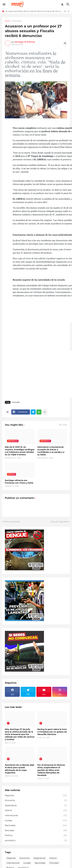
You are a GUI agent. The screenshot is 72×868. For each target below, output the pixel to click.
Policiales (17, 21)
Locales (36, 821)
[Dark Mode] (63, 4)
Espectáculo (36, 806)
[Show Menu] (4, 4)
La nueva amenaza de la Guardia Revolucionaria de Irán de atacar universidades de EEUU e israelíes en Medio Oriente (34, 11)
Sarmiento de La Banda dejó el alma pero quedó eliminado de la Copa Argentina (20, 769)
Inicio (8, 21)
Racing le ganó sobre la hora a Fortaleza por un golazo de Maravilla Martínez (52, 732)
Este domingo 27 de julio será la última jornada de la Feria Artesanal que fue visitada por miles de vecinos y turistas (20, 734)
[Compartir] (65, 43)
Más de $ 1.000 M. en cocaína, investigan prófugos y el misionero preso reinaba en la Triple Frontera (20, 451)
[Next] (69, 11)
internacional (36, 816)
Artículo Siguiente (59, 522)
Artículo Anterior (12, 522)
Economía (36, 801)
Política (36, 836)
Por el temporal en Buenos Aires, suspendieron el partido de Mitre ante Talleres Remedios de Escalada (51, 770)
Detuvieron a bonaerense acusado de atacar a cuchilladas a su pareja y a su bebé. (51, 451)
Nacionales (36, 826)
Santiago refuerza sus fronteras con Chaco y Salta (19, 482)
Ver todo (63, 425)
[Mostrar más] (45, 412)
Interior (36, 811)
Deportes (36, 796)
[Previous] (65, 11)
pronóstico (36, 841)
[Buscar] (68, 4)
